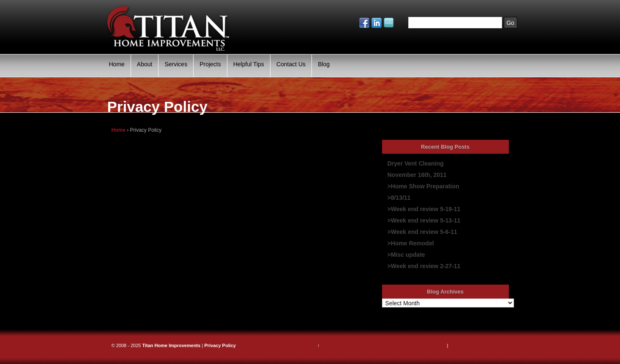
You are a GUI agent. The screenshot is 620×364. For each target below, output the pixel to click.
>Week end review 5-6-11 (422, 232)
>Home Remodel (411, 243)
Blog (324, 64)
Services (176, 64)
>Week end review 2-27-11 (424, 266)
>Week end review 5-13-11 (424, 220)
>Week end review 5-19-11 (424, 209)
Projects (210, 64)
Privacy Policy (220, 345)
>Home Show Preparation (423, 186)
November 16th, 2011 (417, 175)
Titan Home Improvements (171, 345)
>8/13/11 (399, 198)
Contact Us (291, 64)
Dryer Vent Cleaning (416, 163)
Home (117, 64)
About (145, 64)
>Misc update (406, 255)
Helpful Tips (249, 64)
